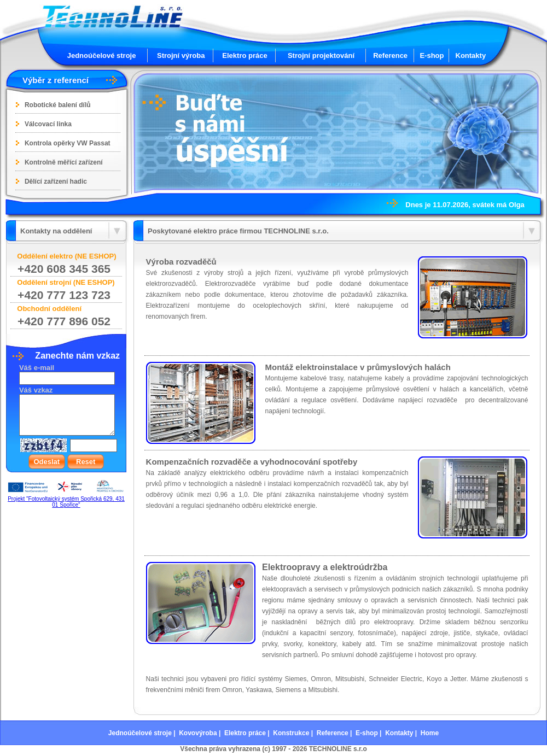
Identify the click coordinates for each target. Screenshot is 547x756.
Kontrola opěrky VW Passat (68, 143)
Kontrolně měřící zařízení (64, 162)
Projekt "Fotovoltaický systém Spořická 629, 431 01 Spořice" (66, 502)
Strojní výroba (181, 55)
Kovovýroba (198, 733)
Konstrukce (291, 733)
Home (430, 733)
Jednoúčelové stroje (102, 55)
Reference (390, 55)
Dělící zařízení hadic (56, 181)
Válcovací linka (48, 124)
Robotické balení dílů (58, 105)
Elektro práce (245, 55)
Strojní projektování (321, 55)
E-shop (432, 55)
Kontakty (471, 55)
